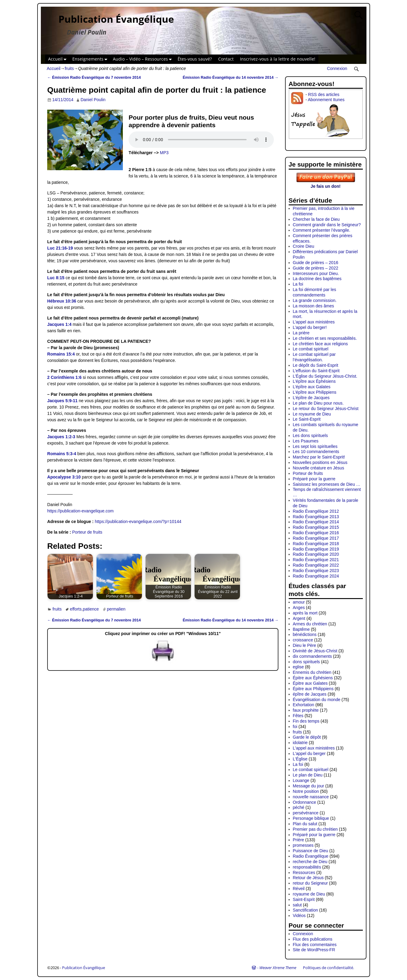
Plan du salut (305, 824)
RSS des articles (324, 94)
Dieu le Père (305, 645)
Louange (301, 780)
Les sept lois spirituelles (315, 446)
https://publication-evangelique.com (80, 511)
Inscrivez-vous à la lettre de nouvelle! (278, 59)
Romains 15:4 (61, 354)
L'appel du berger (309, 753)
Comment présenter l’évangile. (322, 230)
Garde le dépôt (307, 737)
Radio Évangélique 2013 (316, 517)
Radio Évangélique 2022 (316, 565)
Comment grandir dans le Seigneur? (327, 225)
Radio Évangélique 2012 (316, 511)
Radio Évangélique (311, 856)
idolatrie (300, 743)
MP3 (164, 153)
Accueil (59, 59)
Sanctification (305, 910)
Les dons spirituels (310, 435)
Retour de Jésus (308, 878)
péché (299, 807)
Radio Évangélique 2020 (316, 554)
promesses (303, 845)
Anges (299, 608)
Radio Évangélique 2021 (316, 560)
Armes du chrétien (310, 624)
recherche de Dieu (310, 862)
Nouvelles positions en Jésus (320, 462)
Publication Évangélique (116, 19)
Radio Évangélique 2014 (316, 522)
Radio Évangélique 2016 (316, 533)
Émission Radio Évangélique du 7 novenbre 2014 (94, 78)
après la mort (305, 613)
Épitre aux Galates (310, 683)
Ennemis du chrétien (312, 672)
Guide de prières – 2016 (316, 263)
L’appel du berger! (310, 327)
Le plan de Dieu (308, 775)
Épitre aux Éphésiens (313, 678)
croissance (303, 640)
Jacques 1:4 (59, 324)
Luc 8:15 (56, 278)
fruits (69, 68)
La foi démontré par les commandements (315, 292)
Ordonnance (305, 802)
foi (295, 727)
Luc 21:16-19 (60, 248)
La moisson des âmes (313, 306)
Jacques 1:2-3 (61, 437)
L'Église (300, 759)
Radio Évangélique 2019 (316, 549)
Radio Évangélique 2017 (316, 538)
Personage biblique (311, 818)
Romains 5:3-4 (62, 454)
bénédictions (305, 634)
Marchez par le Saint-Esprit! (319, 457)
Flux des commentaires (315, 945)
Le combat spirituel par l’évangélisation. (314, 357)
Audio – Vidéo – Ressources (144, 59)
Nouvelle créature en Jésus (319, 468)
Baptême (301, 629)
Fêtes (298, 716)
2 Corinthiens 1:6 (64, 377)
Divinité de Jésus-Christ (315, 651)
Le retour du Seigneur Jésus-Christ (326, 409)
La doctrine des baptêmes (317, 279)
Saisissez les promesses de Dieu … (327, 484)
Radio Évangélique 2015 (316, 527)
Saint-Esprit (304, 899)
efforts (76, 609)
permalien (116, 609)
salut (297, 905)
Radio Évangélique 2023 (316, 571)
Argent (299, 618)
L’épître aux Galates (312, 387)
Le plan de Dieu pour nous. (318, 403)
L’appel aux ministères (314, 322)
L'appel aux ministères (314, 748)
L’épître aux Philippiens (315, 392)
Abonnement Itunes (326, 100)
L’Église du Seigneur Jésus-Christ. (325, 376)
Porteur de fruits (87, 532)
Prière (299, 840)
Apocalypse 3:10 (64, 477)
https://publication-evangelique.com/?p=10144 (138, 521)
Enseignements (91, 59)
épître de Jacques (310, 694)
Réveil (299, 889)
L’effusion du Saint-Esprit (316, 371)
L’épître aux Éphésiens (314, 381)
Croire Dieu (304, 246)
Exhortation (304, 705)
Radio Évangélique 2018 (316, 544)
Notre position (306, 791)
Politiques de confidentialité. (328, 968)
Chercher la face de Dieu (316, 219)
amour (299, 602)
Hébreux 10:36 (62, 301)
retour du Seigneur (310, 883)
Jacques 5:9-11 (62, 401)
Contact (226, 59)
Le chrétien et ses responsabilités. (325, 338)
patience (91, 609)
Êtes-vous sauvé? (195, 59)
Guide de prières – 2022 (316, 268)
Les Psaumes (306, 441)
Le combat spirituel (311, 349)
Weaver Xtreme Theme (278, 968)
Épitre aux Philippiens (313, 689)
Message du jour (309, 786)
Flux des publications (313, 939)
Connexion (337, 68)
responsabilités (307, 867)
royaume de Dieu (309, 894)
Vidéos (299, 915)
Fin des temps (306, 721)
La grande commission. (315, 300)
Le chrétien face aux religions (320, 344)
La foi (298, 284)
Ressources (304, 872)
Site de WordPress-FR (314, 950)
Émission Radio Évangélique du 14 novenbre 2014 (231, 78)
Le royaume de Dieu (312, 414)
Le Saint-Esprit (307, 419)
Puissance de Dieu (311, 851)
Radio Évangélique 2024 (316, 576)
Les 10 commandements (316, 452)
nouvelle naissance (311, 797)
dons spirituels (307, 662)
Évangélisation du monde (317, 700)
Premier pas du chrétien (315, 829)
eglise (299, 667)
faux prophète (306, 710)
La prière (301, 333)
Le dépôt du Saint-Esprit (316, 365)
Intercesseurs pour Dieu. (316, 273)
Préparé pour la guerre (314, 479)
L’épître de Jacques (311, 398)
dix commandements (312, 656)
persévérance (306, 813)
